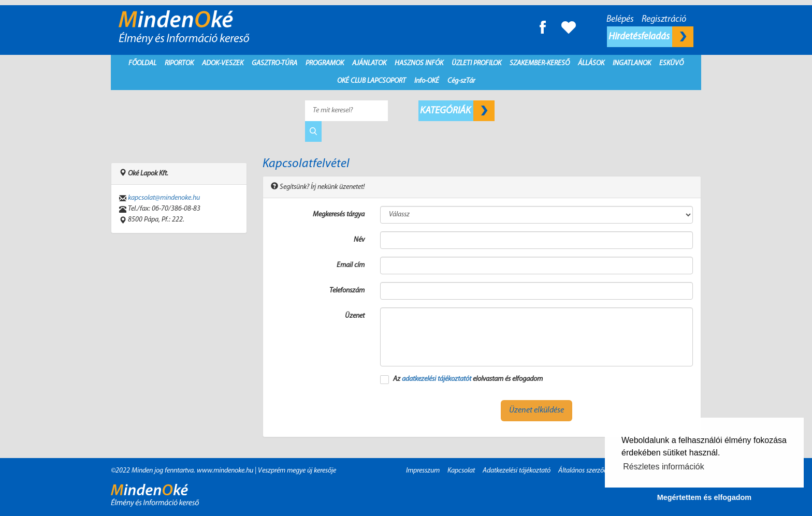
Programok (325, 63)
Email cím (351, 265)
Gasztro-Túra (274, 63)
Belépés (620, 19)
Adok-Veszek (223, 63)
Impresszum (423, 471)
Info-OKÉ (427, 81)
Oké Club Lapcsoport (372, 81)
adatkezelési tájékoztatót (437, 379)
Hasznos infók (419, 63)
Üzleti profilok (476, 63)
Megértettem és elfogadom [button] (704, 497)
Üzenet (355, 316)
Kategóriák (457, 111)
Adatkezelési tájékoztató (517, 471)
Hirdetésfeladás (651, 37)
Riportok (179, 63)
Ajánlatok (369, 63)
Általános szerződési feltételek (600, 471)
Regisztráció (664, 19)
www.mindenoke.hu (225, 471)
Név (359, 240)
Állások (591, 63)
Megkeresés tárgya (339, 215)
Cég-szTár (461, 81)
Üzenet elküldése (536, 410)
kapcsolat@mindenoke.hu (164, 198)
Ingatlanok (632, 63)
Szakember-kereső (540, 63)
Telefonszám (347, 291)
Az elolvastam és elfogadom (468, 379)
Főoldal (142, 63)
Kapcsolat (461, 471)
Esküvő (671, 63)
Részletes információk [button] (664, 467)
